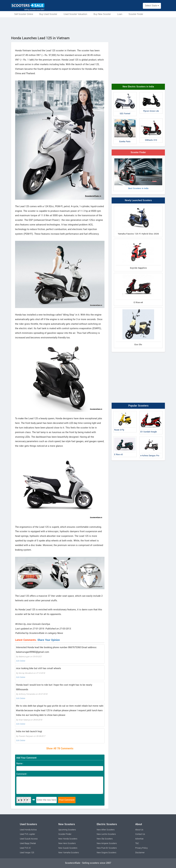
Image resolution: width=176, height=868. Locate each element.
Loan (120, 14)
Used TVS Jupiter (27, 834)
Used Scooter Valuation (75, 14)
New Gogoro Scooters (106, 853)
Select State (152, 6)
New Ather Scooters (106, 830)
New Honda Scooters (68, 839)
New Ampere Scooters (107, 843)
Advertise (139, 839)
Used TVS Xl (25, 848)
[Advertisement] (88, 26)
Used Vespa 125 (27, 853)
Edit (18, 661)
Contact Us (140, 834)
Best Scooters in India (138, 174)
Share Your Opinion (49, 640)
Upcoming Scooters (67, 830)
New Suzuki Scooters (68, 848)
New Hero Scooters (67, 843)
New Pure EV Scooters (107, 848)
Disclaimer (140, 853)
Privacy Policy (141, 848)
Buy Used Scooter (48, 14)
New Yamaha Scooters (69, 853)
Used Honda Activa (28, 830)
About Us (139, 830)
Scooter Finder (136, 14)
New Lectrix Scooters (106, 834)
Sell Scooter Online (24, 14)
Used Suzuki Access (29, 839)
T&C (137, 843)
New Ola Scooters (105, 839)
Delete (22, 661)
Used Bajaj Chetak (28, 843)
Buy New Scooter (102, 14)
